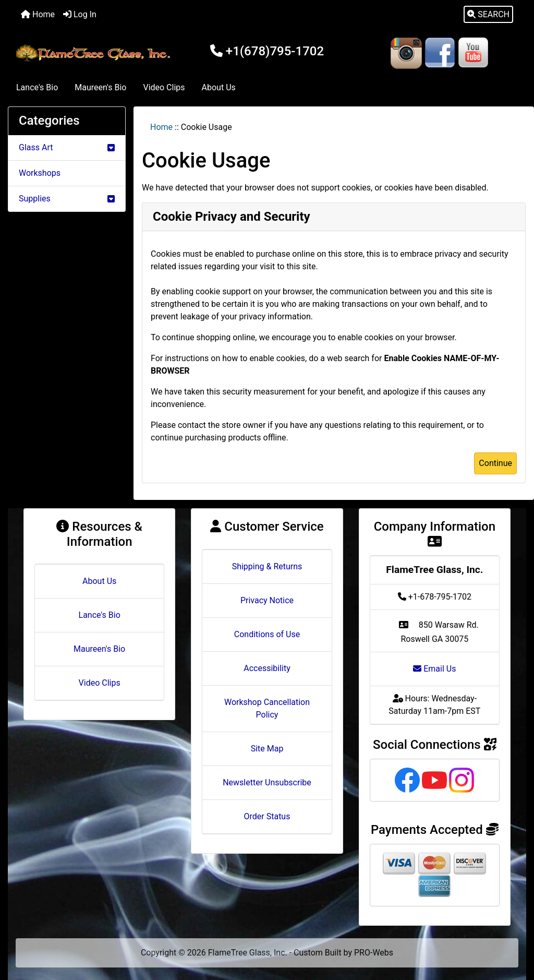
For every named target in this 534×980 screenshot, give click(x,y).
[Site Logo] (95, 53)
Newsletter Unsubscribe (267, 782)
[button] (488, 15)
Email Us (434, 669)
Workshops (40, 173)
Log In (80, 14)
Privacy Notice (267, 600)
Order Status (267, 816)
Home (38, 14)
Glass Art (67, 147)
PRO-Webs (374, 953)
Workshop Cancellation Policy (267, 708)
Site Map (267, 749)
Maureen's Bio (100, 87)
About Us (219, 87)
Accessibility (267, 668)
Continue (495, 463)
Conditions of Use (267, 634)
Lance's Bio (37, 87)
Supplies (67, 199)
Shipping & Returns (267, 566)
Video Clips (164, 87)
